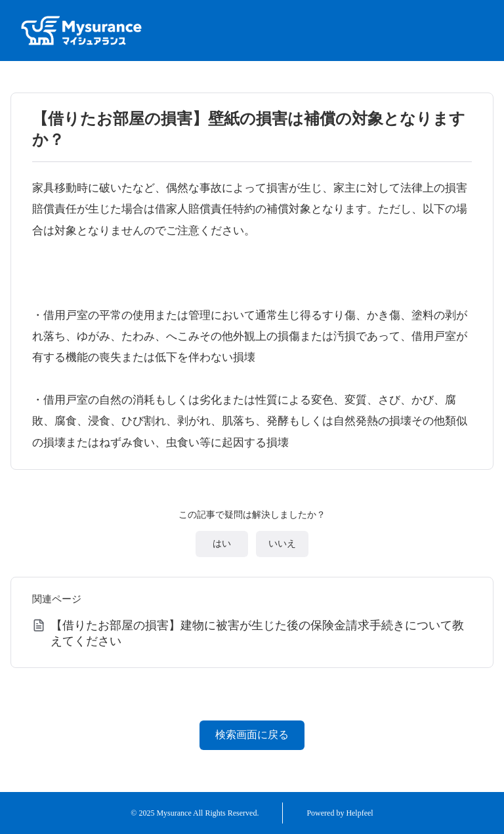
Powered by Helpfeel (340, 813)
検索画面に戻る (252, 735)
